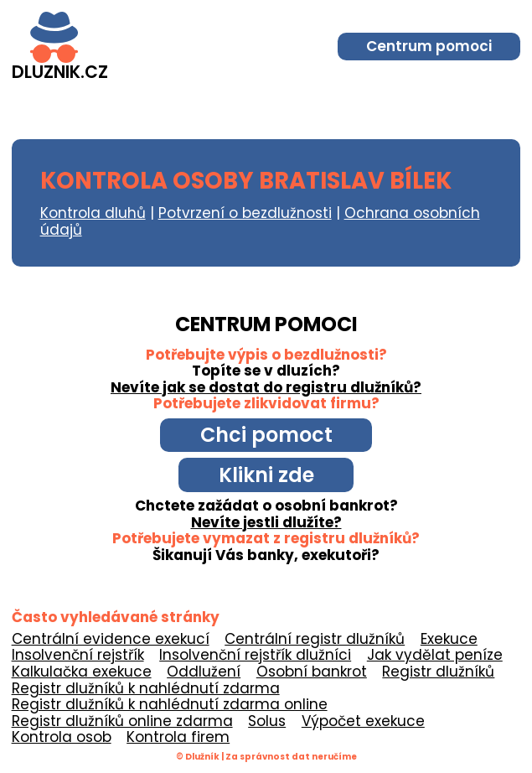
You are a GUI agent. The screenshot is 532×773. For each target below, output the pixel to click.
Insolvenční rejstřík (78, 655)
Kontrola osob (62, 737)
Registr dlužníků (438, 672)
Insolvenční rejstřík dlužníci (255, 655)
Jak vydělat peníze (435, 655)
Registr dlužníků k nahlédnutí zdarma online (170, 704)
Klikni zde (266, 475)
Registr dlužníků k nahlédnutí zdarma (146, 688)
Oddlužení (204, 672)
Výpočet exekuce (363, 721)
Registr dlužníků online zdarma (122, 721)
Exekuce (449, 639)
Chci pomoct (266, 435)
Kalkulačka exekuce (82, 672)
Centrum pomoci (429, 46)
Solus (267, 721)
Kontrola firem (178, 737)
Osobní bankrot (312, 672)
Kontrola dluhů (93, 213)
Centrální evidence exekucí (111, 639)
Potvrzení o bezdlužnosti (245, 213)
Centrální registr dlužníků (315, 639)
